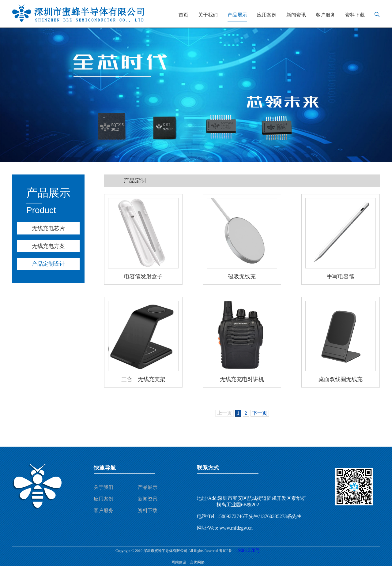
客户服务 (326, 15)
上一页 (224, 413)
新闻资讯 (296, 15)
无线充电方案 (48, 246)
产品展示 (237, 15)
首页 (183, 15)
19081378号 (248, 550)
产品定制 (135, 181)
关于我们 (208, 15)
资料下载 (355, 15)
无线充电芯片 (48, 228)
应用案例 (267, 15)
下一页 (260, 413)
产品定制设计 (48, 264)
